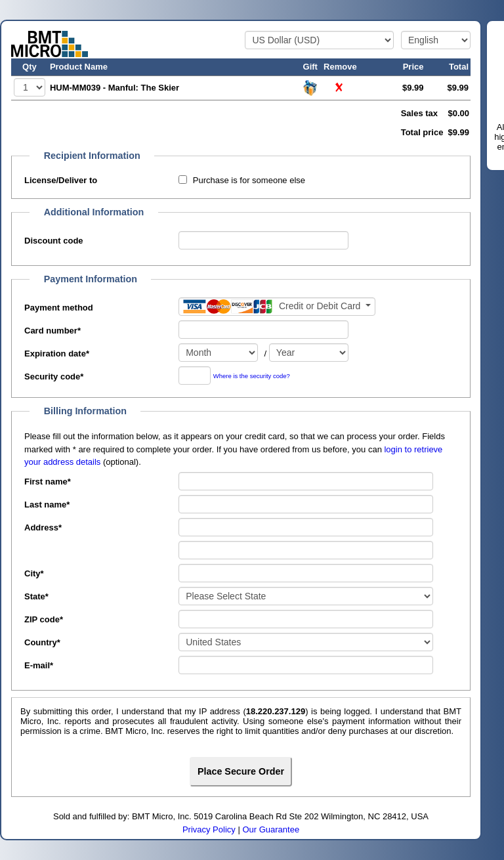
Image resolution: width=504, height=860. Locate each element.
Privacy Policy (209, 829)
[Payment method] (277, 307)
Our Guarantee (271, 829)
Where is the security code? (252, 376)
